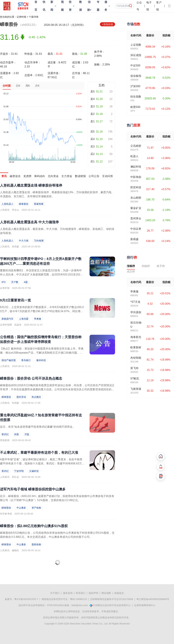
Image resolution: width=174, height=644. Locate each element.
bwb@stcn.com (80, 605)
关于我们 (55, 593)
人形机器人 (7, 204)
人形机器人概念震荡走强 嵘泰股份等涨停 (31, 185)
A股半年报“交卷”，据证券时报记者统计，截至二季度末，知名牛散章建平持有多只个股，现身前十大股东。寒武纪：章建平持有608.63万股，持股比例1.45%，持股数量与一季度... (41, 463)
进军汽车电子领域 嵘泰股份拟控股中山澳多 (33, 489)
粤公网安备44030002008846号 (153, 599)
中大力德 (24, 241)
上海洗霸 (24, 319)
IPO (4, 282)
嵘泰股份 (24, 204)
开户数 (15, 282)
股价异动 (21, 397)
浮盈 (27, 434)
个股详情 (34, 17)
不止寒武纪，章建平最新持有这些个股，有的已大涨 (39, 452)
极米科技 (41, 360)
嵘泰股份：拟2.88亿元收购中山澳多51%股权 (34, 526)
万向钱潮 (39, 241)
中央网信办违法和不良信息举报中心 (112, 605)
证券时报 (21, 17)
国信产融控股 (9, 360)
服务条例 (68, 593)
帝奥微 (38, 319)
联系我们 (81, 593)
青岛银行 (26, 360)
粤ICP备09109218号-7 (26, 599)
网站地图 (106, 593)
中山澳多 (21, 508)
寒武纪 (5, 434)
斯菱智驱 (39, 204)
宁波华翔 (19, 471)
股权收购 (36, 544)
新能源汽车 (7, 319)
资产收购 (36, 508)
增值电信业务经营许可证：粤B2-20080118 (64, 599)
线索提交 (119, 593)
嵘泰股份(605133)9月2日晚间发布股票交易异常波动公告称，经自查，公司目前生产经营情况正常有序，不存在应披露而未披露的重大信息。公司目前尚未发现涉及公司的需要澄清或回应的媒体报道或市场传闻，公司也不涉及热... (57, 389)
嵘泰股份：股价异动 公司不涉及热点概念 (31, 378)
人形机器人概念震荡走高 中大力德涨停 (29, 222)
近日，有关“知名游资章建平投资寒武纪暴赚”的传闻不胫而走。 (38, 427)
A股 (26, 282)
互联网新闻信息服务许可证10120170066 (112, 599)
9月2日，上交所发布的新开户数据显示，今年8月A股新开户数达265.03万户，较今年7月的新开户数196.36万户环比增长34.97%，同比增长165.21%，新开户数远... (42, 311)
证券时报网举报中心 (145, 605)
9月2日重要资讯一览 (15, 300)
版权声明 (93, 593)
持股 (16, 434)
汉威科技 (34, 471)
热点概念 (36, 397)
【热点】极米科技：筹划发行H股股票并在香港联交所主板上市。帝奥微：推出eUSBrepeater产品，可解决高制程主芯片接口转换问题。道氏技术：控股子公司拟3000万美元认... (42, 353)
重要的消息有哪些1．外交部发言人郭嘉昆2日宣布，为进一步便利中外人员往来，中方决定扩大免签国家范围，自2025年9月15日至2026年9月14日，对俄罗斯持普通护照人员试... (41, 275)
